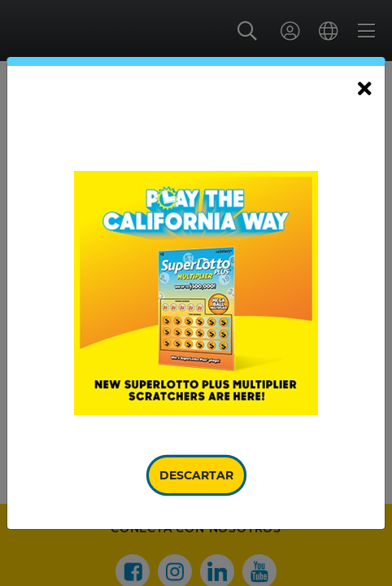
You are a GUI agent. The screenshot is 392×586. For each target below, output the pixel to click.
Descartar (196, 475)
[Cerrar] (365, 89)
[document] (196, 293)
